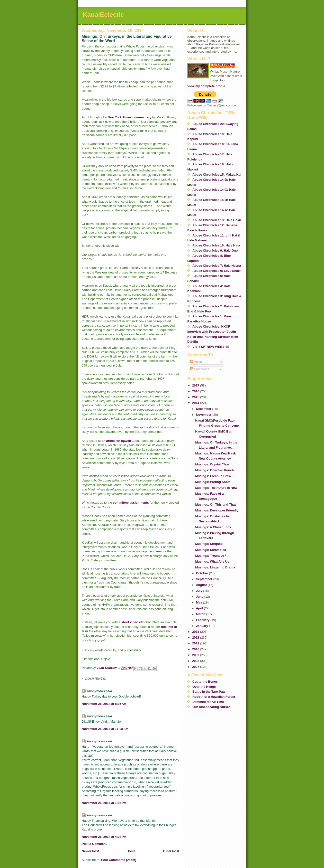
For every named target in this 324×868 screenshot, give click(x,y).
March (201, 614)
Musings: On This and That (215, 505)
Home (131, 851)
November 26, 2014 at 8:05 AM (104, 704)
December (204, 409)
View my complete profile (206, 86)
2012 (196, 637)
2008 (196, 661)
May (200, 602)
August (202, 585)
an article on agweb (116, 441)
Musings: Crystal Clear (212, 464)
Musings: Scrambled (211, 550)
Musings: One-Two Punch (214, 470)
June (200, 597)
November (204, 415)
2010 (196, 649)
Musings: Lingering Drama (215, 567)
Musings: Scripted (209, 544)
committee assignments (131, 503)
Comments (200, 369)
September (205, 579)
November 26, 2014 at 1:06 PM (104, 803)
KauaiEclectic (103, 15)
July (200, 591)
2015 (196, 397)
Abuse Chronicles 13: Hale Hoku (217, 220)
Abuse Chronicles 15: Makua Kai (217, 175)
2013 (196, 632)
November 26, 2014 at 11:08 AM (105, 729)
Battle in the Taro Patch (210, 692)
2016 (196, 391)
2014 (196, 403)
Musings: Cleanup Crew (213, 476)
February (203, 620)
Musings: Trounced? (211, 556)
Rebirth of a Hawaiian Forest (214, 697)
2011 (196, 643)
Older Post (171, 851)
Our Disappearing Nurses (211, 707)
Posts (196, 362)
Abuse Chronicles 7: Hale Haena (217, 266)
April (200, 608)
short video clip (133, 622)
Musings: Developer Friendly (217, 510)
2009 (196, 655)
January (202, 626)
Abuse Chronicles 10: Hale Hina (216, 245)
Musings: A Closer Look (213, 527)
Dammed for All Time (208, 702)
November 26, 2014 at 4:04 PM (104, 837)
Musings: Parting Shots (213, 482)
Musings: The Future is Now (216, 488)
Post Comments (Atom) (119, 860)
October (202, 573)
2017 (196, 385)
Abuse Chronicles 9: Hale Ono (215, 250)
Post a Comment (94, 844)
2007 (196, 667)
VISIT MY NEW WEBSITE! (211, 347)
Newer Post (90, 851)
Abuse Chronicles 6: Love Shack (217, 271)
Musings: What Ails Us (212, 561)
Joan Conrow (225, 65)
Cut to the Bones (205, 682)
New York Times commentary (129, 117)
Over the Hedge (204, 687)
